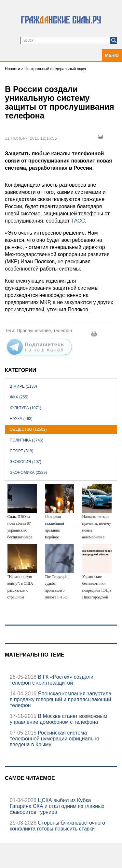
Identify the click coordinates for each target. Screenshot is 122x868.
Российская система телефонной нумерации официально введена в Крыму (54, 739)
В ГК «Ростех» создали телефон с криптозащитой (52, 680)
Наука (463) (21, 419)
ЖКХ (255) (19, 397)
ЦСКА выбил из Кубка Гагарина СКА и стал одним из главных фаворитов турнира (57, 806)
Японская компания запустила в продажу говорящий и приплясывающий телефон (61, 699)
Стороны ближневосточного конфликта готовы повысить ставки (57, 826)
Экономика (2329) (28, 473)
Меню (112, 55)
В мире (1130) (23, 386)
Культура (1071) (26, 408)
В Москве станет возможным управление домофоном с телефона (59, 719)
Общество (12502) (28, 429)
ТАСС (78, 221)
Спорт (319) (22, 451)
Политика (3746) (27, 440)
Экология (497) (26, 462)
